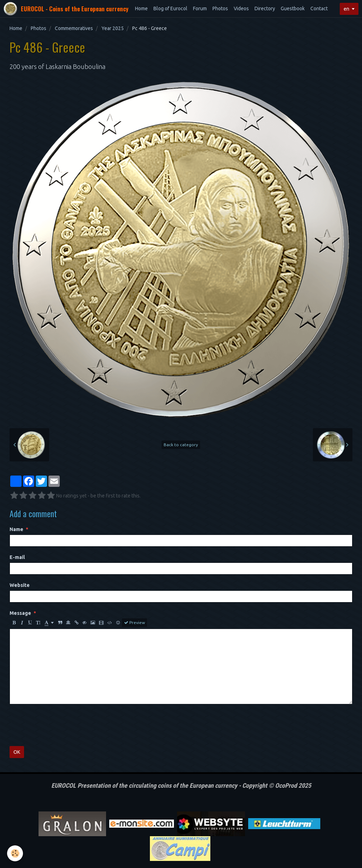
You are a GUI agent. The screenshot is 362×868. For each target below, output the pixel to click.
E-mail (17, 557)
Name (16, 529)
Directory (265, 8)
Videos (241, 8)
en (346, 9)
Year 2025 (113, 28)
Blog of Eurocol (170, 8)
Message (20, 613)
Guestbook (293, 8)
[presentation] (63, 725)
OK (17, 752)
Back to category (181, 445)
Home (141, 8)
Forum (200, 8)
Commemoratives (74, 28)
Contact (319, 8)
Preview (135, 623)
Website (20, 585)
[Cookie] (15, 853)
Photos (220, 8)
